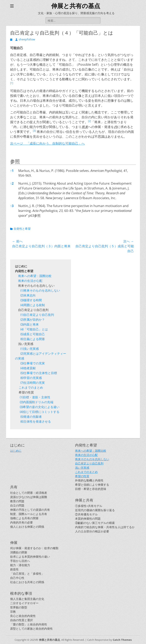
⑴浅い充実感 (30, 349)
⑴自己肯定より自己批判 (38, 315)
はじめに (16, 451)
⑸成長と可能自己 (33, 335)
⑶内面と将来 (30, 325)
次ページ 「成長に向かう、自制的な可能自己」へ (47, 143)
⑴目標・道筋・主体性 (35, 398)
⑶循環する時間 (31, 301)
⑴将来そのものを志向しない (41, 291)
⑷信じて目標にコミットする (40, 412)
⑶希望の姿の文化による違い (40, 407)
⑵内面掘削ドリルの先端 (37, 402)
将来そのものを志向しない (92, 459)
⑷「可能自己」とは (34, 330)
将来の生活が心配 (30, 281)
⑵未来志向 (28, 296)
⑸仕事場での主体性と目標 (39, 373)
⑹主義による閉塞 (33, 339)
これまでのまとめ (31, 388)
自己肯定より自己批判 (89, 463)
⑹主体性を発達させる (36, 422)
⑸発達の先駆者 (31, 417)
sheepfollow (27, 39)
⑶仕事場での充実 (33, 364)
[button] (12, 84)
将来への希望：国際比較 (35, 276)
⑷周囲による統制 (33, 305)
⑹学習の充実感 (31, 378)
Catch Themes (122, 640)
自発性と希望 (22, 229)
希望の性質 (82, 476)
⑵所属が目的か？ (33, 320)
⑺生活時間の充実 (33, 383)
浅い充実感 (82, 468)
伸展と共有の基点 (76, 6)
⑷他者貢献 (28, 369)
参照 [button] (15, 161)
